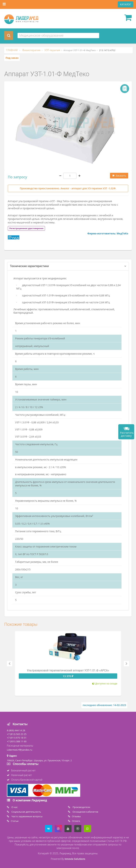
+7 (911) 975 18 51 (17, 738)
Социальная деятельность (26, 812)
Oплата (76, 821)
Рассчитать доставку (127, 434)
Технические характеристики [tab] (29, 266)
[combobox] (58, 36)
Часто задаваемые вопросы (27, 816)
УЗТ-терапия (52, 50)
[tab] (26, 228)
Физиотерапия (31, 50)
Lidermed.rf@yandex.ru (20, 750)
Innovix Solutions (75, 859)
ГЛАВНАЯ (12, 50)
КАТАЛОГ (126, 4)
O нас (14, 807)
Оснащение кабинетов (85, 812)
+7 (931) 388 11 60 (17, 741)
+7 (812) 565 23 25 (17, 734)
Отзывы (76, 816)
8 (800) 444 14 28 (16, 730)
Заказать (119, 176)
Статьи (15, 821)
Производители (81, 807)
